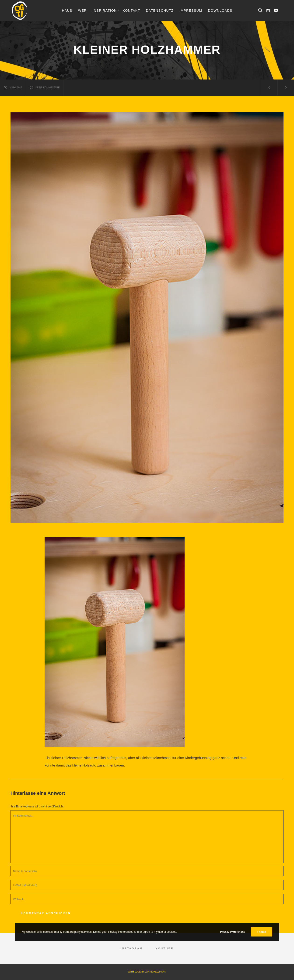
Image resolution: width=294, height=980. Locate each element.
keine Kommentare (45, 88)
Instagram (132, 948)
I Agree (262, 932)
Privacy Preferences (233, 932)
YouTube (165, 948)
